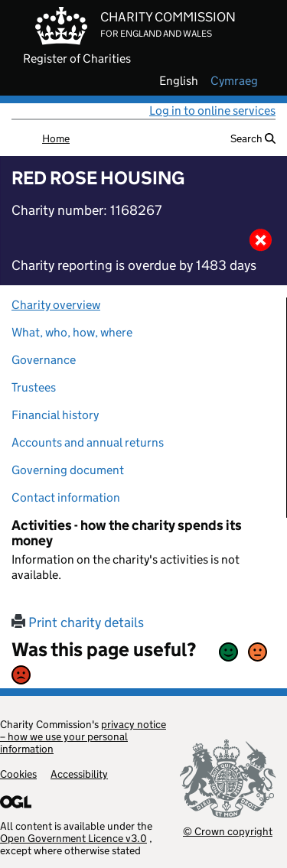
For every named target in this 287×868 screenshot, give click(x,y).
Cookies (18, 774)
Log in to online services (212, 111)
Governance (44, 360)
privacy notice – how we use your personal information (83, 736)
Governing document (68, 470)
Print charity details (78, 623)
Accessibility (79, 774)
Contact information (66, 497)
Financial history (55, 415)
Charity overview (56, 305)
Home (56, 138)
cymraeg (234, 81)
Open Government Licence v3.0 (73, 838)
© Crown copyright (228, 831)
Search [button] (253, 138)
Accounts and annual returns (88, 442)
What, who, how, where (72, 332)
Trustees (34, 387)
